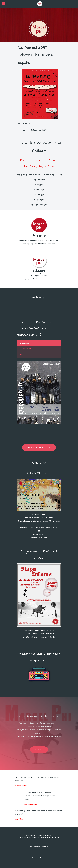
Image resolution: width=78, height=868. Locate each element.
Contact (39, 750)
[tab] (39, 343)
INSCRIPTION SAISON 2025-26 (39, 448)
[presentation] (39, 343)
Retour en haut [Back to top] (39, 858)
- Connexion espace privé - (39, 846)
